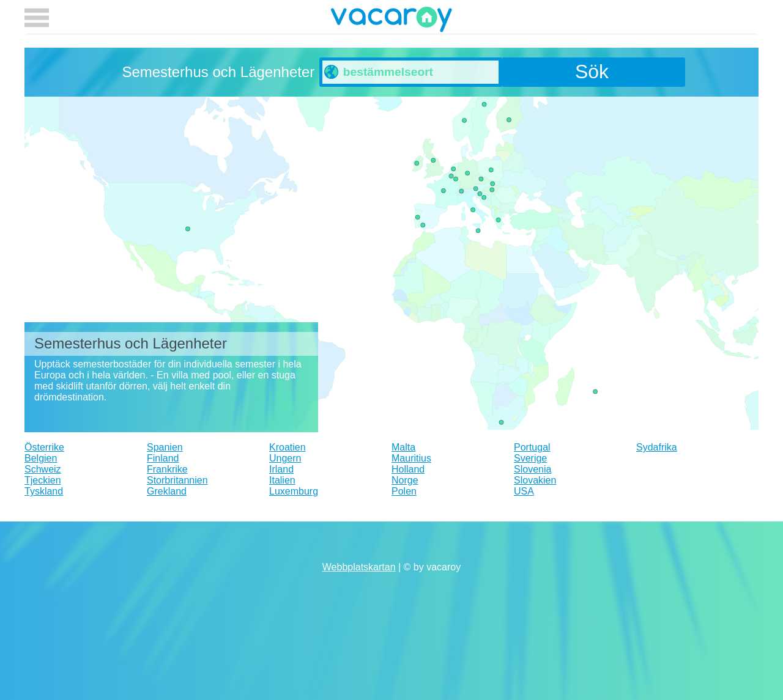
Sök (592, 72)
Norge (405, 480)
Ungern (285, 458)
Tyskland (44, 491)
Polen (404, 491)
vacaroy (391, 21)
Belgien (41, 458)
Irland (281, 469)
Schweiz (43, 469)
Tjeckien (43, 480)
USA (524, 491)
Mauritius (411, 458)
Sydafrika (657, 447)
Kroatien (288, 447)
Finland (163, 458)
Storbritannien (177, 480)
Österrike (44, 447)
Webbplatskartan (359, 567)
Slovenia (533, 469)
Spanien (165, 447)
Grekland (167, 491)
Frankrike (167, 469)
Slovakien (535, 480)
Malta (403, 447)
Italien (282, 480)
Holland (408, 469)
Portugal (532, 447)
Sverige (530, 458)
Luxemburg (294, 491)
